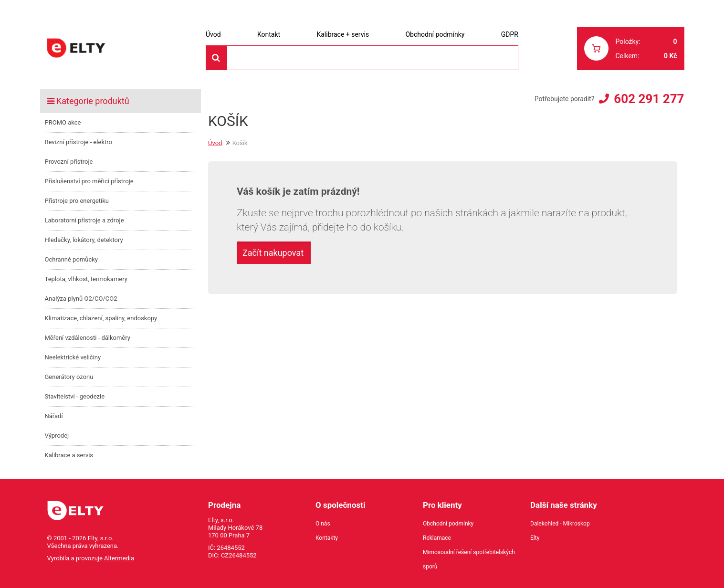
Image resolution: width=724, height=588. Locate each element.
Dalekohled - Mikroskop (560, 524)
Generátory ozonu (69, 377)
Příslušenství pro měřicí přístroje (89, 181)
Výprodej (57, 436)
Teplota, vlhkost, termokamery (86, 279)
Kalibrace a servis (69, 455)
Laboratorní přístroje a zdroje (84, 220)
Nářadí (54, 416)
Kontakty (327, 538)
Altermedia (119, 558)
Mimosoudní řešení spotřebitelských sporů (469, 559)
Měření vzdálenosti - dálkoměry (88, 338)
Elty (535, 538)
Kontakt (269, 34)
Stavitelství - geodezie (75, 396)
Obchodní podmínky (435, 34)
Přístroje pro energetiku (77, 201)
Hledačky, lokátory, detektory (84, 240)
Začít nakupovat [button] (273, 253)
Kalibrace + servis (343, 34)
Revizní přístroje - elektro (79, 142)
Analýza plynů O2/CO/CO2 (81, 299)
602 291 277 (649, 99)
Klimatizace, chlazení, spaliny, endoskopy (101, 318)
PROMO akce (63, 122)
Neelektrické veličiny (73, 357)
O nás (323, 524)
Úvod (213, 34)
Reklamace (437, 538)
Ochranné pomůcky (71, 259)
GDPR (510, 34)
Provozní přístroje (69, 162)
